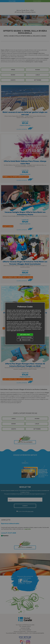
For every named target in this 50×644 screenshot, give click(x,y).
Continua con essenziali (25, 337)
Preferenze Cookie (25, 340)
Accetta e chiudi (25, 335)
